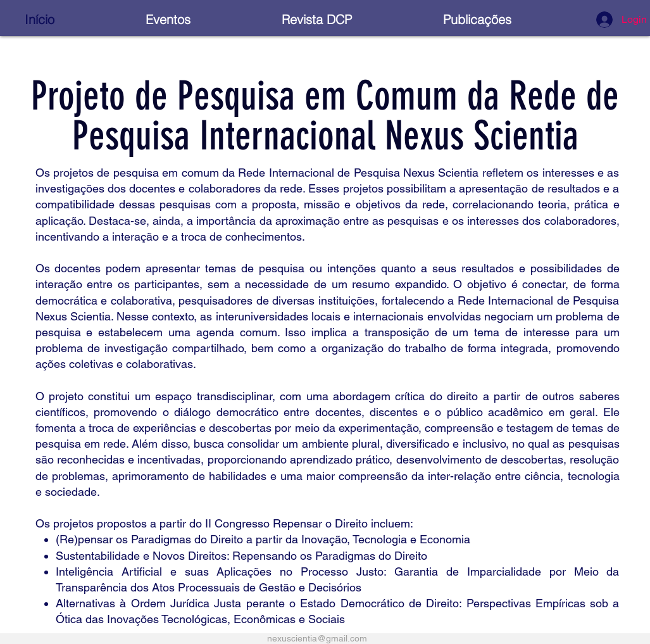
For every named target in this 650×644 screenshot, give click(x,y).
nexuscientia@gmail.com (317, 638)
